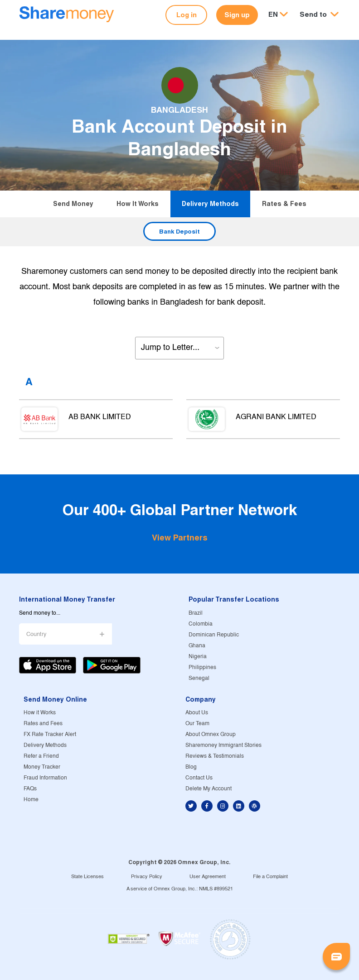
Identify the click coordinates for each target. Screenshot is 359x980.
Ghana (197, 646)
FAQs (30, 789)
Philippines (202, 667)
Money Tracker (42, 767)
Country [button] (36, 634)
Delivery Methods (210, 204)
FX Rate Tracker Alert (50, 734)
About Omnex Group (211, 734)
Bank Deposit (179, 231)
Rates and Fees (43, 724)
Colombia (201, 624)
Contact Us (199, 778)
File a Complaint (270, 877)
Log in (187, 15)
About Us (197, 713)
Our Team (197, 724)
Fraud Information (45, 778)
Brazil (196, 613)
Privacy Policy (147, 877)
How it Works (138, 204)
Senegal (199, 678)
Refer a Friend (41, 756)
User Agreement (208, 877)
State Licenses (87, 877)
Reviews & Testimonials (215, 756)
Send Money (73, 204)
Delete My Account (209, 789)
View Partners (180, 538)
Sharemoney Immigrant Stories (223, 745)
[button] (319, 15)
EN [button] (273, 14)
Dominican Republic (214, 635)
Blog (191, 767)
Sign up (237, 15)
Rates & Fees (284, 204)
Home (31, 800)
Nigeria (198, 657)
